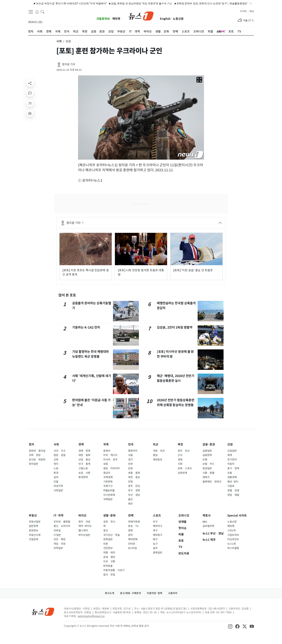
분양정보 (33, 531)
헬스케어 (83, 531)
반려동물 (108, 566)
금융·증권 (209, 444)
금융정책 (207, 455)
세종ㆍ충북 (134, 473)
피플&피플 (109, 490)
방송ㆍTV (133, 526)
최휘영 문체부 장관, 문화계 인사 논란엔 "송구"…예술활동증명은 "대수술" (202, 3)
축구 (155, 531)
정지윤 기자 (69, 64)
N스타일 (132, 548)
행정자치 (133, 451)
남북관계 (182, 473)
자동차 (231, 464)
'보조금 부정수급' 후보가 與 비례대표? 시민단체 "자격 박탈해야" (57, 3)
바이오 (82, 516)
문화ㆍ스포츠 (185, 468)
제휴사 (207, 516)
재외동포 (158, 460)
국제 (106, 444)
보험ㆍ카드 (208, 464)
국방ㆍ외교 (159, 451)
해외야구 (158, 526)
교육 (56, 460)
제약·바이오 (85, 526)
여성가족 (58, 486)
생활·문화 (109, 516)
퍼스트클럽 (233, 548)
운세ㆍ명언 (109, 557)
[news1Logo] (43, 612)
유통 (230, 473)
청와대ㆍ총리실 (37, 451)
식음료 (231, 486)
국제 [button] (59, 41)
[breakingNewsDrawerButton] (37, 11)
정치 (31, 444)
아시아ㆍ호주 (110, 460)
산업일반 (232, 451)
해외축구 (158, 535)
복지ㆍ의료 (84, 522)
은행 (205, 460)
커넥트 (243, 11)
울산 (130, 499)
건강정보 (108, 548)
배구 (155, 539)
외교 (156, 444)
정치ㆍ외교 (184, 451)
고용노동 (83, 468)
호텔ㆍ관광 (233, 490)
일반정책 (33, 526)
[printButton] (30, 113)
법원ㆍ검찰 (60, 455)
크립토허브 (103, 19)
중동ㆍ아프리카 (112, 468)
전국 (131, 444)
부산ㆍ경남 (134, 495)
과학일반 (58, 548)
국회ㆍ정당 (35, 455)
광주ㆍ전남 (134, 486)
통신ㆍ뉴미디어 (62, 526)
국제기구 (108, 486)
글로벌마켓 (208, 526)
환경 (56, 473)
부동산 (33, 516)
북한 (180, 444)
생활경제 (232, 477)
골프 (155, 548)
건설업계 (33, 539)
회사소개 (110, 593)
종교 (106, 531)
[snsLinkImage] (230, 626)
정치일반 (33, 464)
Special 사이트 (237, 516)
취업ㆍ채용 (233, 495)
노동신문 (178, 19)
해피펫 (116, 19)
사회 (56, 444)
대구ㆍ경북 (134, 490)
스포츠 (157, 516)
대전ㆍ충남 (134, 477)
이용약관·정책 (154, 593)
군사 (180, 455)
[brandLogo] (141, 16)
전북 (130, 482)
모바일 (57, 531)
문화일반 (108, 539)
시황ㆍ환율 (208, 473)
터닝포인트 (233, 539)
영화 (130, 531)
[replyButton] (30, 93)
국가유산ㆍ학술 (112, 535)
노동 (56, 468)
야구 (155, 522)
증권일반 (207, 468)
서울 (130, 455)
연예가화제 (134, 522)
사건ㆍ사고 (60, 451)
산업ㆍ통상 (84, 460)
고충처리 (173, 593)
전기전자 (232, 460)
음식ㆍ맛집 (109, 575)
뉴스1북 (232, 544)
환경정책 (83, 477)
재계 (230, 455)
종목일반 (158, 553)
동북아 (107, 451)
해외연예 (133, 539)
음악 (130, 535)
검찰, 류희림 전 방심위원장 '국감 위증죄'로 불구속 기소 (127, 3)
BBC (205, 522)
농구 (155, 544)
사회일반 (58, 490)
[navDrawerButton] (31, 12)
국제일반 (108, 499)
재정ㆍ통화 (84, 455)
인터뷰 (132, 544)
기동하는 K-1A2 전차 (86, 327)
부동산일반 (35, 522)
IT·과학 (59, 516)
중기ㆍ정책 (233, 468)
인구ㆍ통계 (84, 464)
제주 (130, 504)
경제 (81, 444)
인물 (56, 482)
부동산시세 (35, 535)
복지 (56, 464)
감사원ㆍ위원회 (37, 460)
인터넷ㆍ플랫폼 (62, 522)
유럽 (106, 464)
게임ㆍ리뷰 (60, 544)
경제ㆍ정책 (84, 451)
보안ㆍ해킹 (60, 539)
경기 (130, 460)
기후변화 (108, 482)
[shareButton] (30, 83)
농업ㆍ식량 (84, 473)
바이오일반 (84, 535)
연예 (131, 516)
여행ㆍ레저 (109, 553)
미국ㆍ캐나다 (110, 455)
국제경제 (108, 477)
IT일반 (57, 535)
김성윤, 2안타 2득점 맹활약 (175, 327)
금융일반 (207, 451)
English (165, 19)
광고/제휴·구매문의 (130, 593)
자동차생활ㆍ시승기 (114, 570)
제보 (252, 11)
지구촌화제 (109, 495)
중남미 (107, 473)
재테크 (206, 477)
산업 (230, 444)
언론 (106, 544)
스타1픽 (232, 531)
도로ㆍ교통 (109, 561)
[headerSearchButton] (42, 11)
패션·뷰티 (233, 482)
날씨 (56, 477)
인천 (130, 464)
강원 (130, 468)
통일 (155, 455)
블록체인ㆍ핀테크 (212, 482)
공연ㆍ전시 (109, 522)
